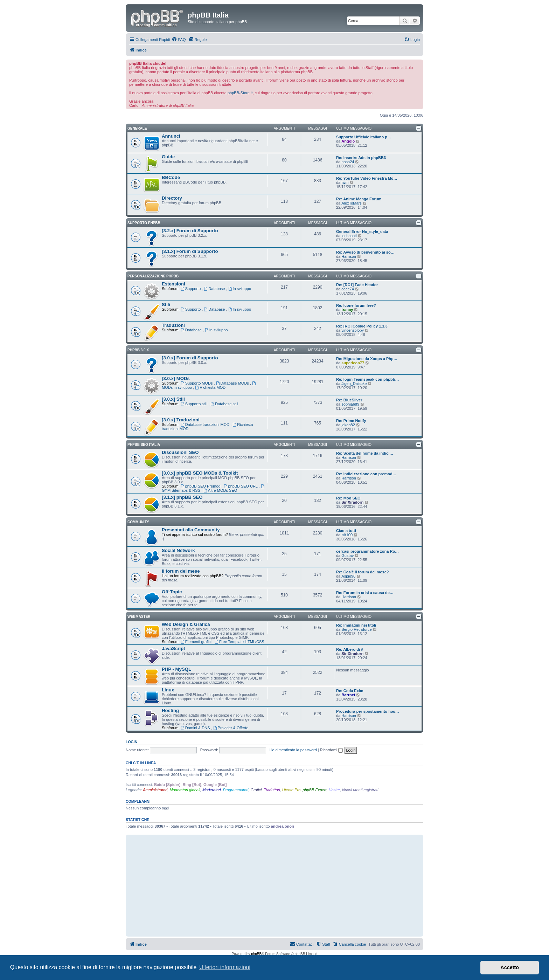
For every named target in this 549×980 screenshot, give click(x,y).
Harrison (349, 256)
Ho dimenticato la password (293, 750)
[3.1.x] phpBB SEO (182, 497)
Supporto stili (195, 404)
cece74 (348, 289)
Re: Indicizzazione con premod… (366, 474)
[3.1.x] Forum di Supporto (190, 251)
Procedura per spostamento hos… (368, 711)
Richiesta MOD (210, 387)
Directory (172, 198)
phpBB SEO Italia (144, 445)
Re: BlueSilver (349, 400)
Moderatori (212, 790)
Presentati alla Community (191, 530)
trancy (347, 310)
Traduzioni (173, 325)
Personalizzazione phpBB (153, 276)
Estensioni (173, 284)
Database (215, 289)
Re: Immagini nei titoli (356, 625)
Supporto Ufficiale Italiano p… (364, 137)
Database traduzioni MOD (206, 425)
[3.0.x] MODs (176, 378)
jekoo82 (348, 425)
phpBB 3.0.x (138, 350)
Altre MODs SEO (220, 490)
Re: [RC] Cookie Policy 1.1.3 (362, 326)
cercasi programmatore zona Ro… (367, 551)
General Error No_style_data (362, 232)
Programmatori (236, 790)
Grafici (256, 790)
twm (345, 182)
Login (131, 742)
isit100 (347, 535)
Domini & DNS (196, 728)
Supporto (191, 289)
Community (138, 522)
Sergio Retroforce (356, 629)
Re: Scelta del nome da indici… (365, 453)
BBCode (171, 177)
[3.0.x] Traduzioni (181, 420)
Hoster (334, 790)
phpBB (256, 954)
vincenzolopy (353, 330)
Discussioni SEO (180, 452)
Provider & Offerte (231, 728)
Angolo (348, 141)
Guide (168, 157)
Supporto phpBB (144, 223)
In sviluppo (240, 289)
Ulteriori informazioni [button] (225, 967)
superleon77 (353, 363)
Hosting (170, 710)
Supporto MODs (197, 383)
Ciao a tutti (346, 531)
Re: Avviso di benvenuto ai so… (365, 252)
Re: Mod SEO (348, 498)
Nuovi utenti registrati (360, 790)
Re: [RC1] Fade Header (357, 285)
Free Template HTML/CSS (239, 642)
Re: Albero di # (350, 649)
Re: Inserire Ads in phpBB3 (361, 158)
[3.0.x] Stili (173, 399)
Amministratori (155, 790)
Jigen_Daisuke (354, 384)
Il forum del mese (181, 571)
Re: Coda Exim (350, 691)
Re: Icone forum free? (356, 305)
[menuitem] (179, 40)
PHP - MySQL (176, 669)
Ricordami (332, 750)
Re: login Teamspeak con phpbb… (367, 379)
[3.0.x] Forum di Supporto (190, 358)
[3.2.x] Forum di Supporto (190, 231)
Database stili (224, 404)
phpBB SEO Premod (201, 486)
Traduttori (272, 790)
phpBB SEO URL (241, 486)
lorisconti (349, 236)
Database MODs (233, 383)
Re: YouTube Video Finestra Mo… (367, 178)
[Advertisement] (274, 885)
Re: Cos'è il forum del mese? (363, 572)
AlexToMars (351, 203)
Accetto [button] (510, 967)
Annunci (171, 136)
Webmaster (139, 617)
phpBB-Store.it (240, 93)
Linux (168, 690)
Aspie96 (348, 576)
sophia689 (350, 404)
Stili (166, 305)
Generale (137, 128)
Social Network (178, 550)
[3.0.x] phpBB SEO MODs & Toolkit (200, 473)
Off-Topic (172, 592)
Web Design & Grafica (186, 624)
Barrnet (348, 695)
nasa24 (348, 162)
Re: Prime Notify (351, 421)
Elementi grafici (197, 642)
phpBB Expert (315, 790)
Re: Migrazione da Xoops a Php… (367, 359)
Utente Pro (291, 790)
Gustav (348, 555)
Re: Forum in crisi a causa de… (365, 593)
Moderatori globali (185, 790)
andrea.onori (283, 826)
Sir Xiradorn (352, 502)
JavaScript (173, 648)
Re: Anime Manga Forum (359, 199)
